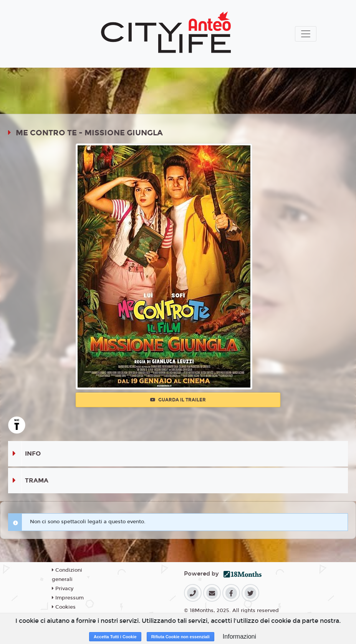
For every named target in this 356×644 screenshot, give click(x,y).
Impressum (68, 598)
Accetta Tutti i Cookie (115, 637)
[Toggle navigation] (306, 34)
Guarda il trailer (178, 400)
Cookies (64, 607)
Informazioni (239, 637)
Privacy (63, 589)
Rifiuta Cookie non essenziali (180, 637)
